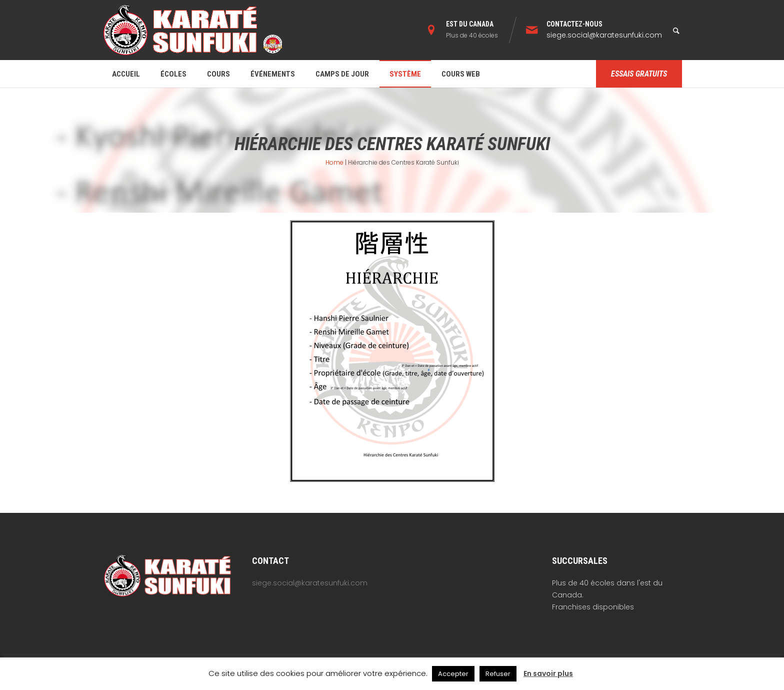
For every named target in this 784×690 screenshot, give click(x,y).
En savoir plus (548, 673)
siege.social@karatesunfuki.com (604, 35)
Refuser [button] (498, 674)
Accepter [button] (453, 674)
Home (334, 162)
